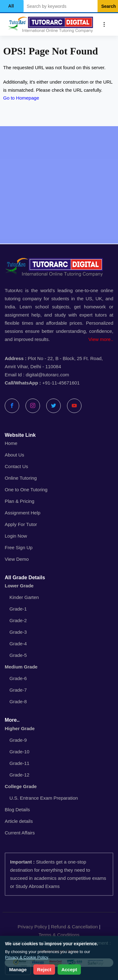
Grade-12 (19, 775)
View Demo (17, 559)
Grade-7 (18, 690)
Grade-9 (18, 740)
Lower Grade (19, 586)
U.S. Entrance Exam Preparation (44, 798)
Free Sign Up (19, 547)
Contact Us (16, 466)
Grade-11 (19, 763)
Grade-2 (18, 620)
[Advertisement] (59, 185)
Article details (19, 821)
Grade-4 (18, 644)
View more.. (101, 339)
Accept (69, 970)
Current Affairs (20, 833)
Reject (44, 970)
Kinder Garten (24, 597)
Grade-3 (18, 632)
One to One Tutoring (26, 490)
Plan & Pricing (20, 501)
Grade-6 (18, 678)
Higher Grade (20, 728)
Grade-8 (18, 701)
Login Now (16, 536)
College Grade (21, 786)
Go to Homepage (21, 98)
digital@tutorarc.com (48, 375)
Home (11, 443)
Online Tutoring (21, 478)
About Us (14, 455)
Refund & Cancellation (74, 927)
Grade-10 (19, 752)
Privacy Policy (32, 927)
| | (59, 931)
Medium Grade (21, 667)
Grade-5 (18, 655)
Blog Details (17, 810)
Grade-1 (18, 609)
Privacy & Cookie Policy (27, 957)
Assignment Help (22, 513)
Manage (18, 970)
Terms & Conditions (59, 935)
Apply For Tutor (21, 524)
